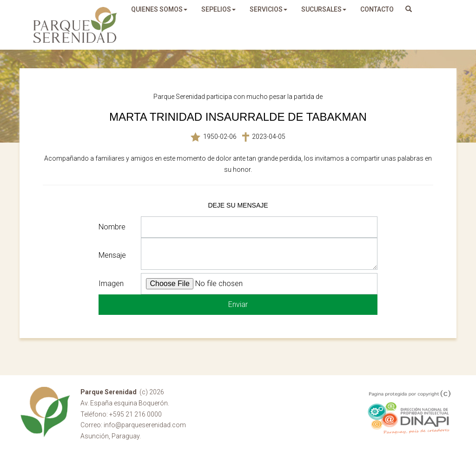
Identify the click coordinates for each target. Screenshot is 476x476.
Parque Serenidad (75, 25)
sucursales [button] (324, 9)
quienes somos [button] (159, 9)
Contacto (377, 9)
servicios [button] (268, 9)
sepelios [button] (218, 9)
